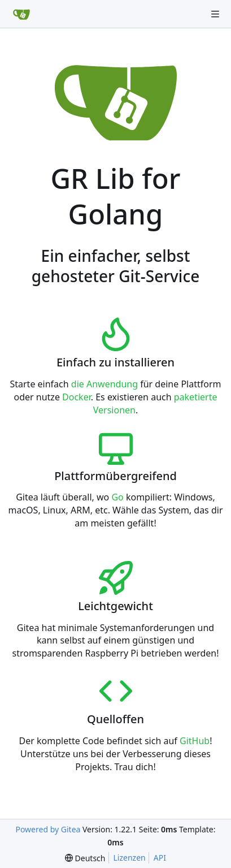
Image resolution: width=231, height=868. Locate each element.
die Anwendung (104, 384)
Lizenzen (130, 858)
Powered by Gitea (48, 829)
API (160, 858)
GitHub (195, 741)
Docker (77, 397)
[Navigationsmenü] (215, 14)
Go (117, 497)
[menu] (85, 858)
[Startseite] (21, 14)
